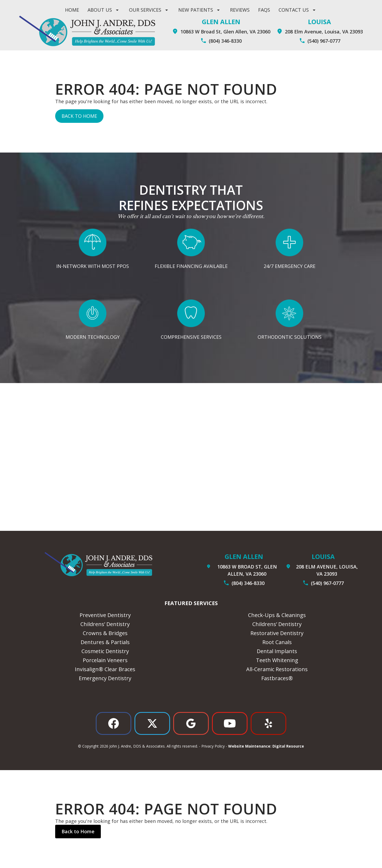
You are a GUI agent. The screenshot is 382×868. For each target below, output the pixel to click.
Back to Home (79, 116)
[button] (104, 10)
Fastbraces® (277, 678)
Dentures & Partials (105, 642)
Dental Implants (277, 651)
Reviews (240, 10)
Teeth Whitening (277, 660)
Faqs (264, 10)
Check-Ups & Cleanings (277, 615)
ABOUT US (100, 10)
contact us (294, 10)
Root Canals (277, 642)
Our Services (145, 10)
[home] (87, 31)
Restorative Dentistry (277, 633)
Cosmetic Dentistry (105, 651)
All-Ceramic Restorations (277, 669)
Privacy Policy (213, 746)
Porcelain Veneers (105, 660)
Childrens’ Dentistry (105, 624)
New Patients (196, 10)
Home (72, 10)
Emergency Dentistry (105, 678)
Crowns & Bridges (105, 633)
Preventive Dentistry (105, 615)
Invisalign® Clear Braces (105, 669)
